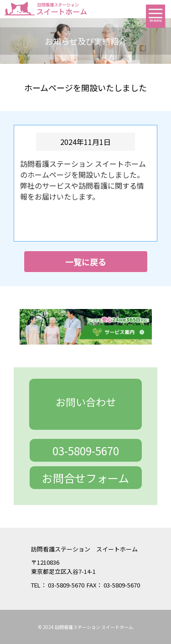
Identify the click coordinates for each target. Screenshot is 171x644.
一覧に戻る (86, 262)
